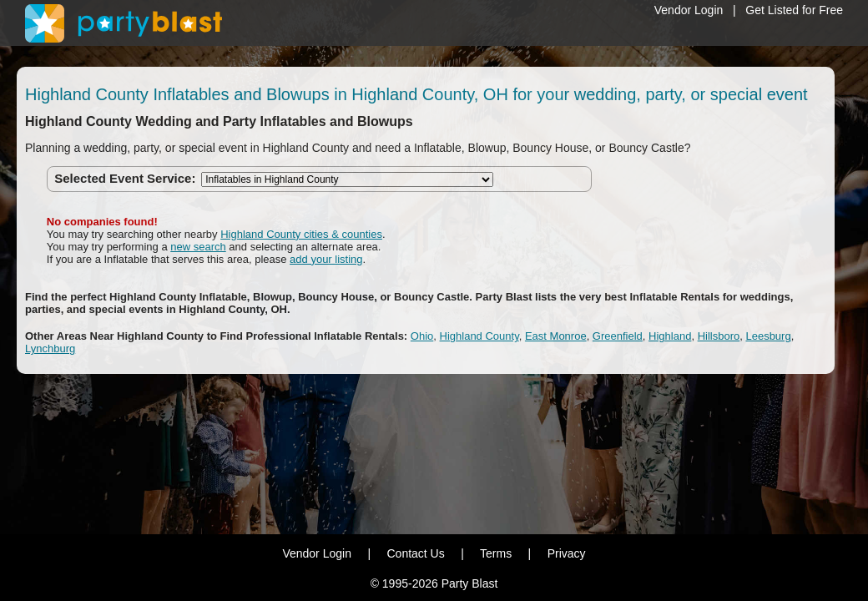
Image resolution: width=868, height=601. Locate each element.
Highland (670, 336)
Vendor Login (689, 10)
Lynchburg (50, 348)
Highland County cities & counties (301, 234)
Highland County (479, 336)
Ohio (422, 336)
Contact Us (415, 553)
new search (198, 247)
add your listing (326, 259)
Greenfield (618, 336)
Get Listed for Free (794, 10)
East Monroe (556, 336)
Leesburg (768, 336)
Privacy (567, 553)
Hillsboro (719, 336)
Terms (496, 553)
